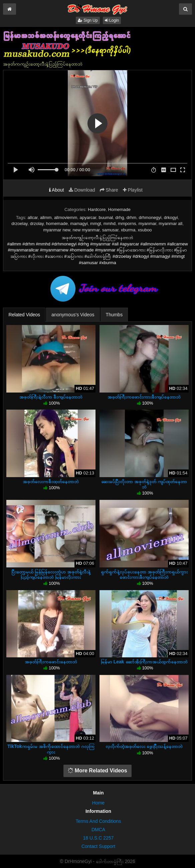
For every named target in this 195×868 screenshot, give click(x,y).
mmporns (127, 224)
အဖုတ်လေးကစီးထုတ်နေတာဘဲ (51, 481)
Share (109, 190)
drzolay (37, 224)
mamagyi (79, 224)
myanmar (147, 224)
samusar (110, 230)
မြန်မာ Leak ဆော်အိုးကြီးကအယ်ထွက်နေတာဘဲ (144, 662)
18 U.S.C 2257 (99, 838)
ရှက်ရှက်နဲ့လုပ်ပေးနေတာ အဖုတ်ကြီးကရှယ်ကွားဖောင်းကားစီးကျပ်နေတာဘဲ (144, 574)
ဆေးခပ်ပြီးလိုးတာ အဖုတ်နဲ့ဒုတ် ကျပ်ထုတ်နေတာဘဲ (144, 484)
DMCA (98, 830)
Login (112, 20)
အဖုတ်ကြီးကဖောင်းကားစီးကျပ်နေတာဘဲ (144, 397)
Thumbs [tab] (114, 315)
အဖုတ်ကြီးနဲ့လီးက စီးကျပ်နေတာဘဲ (51, 397)
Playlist (133, 190)
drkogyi (171, 218)
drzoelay (19, 224)
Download (82, 190)
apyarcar (88, 218)
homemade (57, 224)
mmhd (110, 224)
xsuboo (145, 230)
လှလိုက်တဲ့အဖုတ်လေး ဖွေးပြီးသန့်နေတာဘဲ (144, 746)
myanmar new (57, 230)
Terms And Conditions (98, 821)
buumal (106, 218)
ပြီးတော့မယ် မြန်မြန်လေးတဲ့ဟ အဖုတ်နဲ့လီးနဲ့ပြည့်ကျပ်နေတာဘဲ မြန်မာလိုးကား (51, 574)
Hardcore (97, 209)
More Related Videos (97, 771)
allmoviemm (66, 218)
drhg (120, 218)
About (57, 190)
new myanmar (86, 230)
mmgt (96, 224)
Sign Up (88, 20)
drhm (132, 218)
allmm (46, 218)
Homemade (119, 209)
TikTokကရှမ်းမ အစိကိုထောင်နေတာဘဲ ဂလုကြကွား (51, 749)
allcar (32, 218)
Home (98, 803)
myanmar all (170, 224)
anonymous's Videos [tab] (73, 315)
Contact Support (98, 846)
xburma (128, 230)
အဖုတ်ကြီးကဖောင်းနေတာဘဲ (51, 662)
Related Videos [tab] (24, 315)
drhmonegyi (150, 218)
